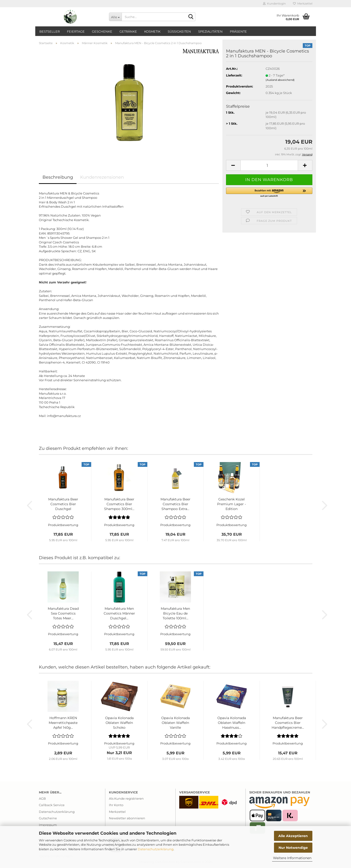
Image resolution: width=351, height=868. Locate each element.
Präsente (238, 31)
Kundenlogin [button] (274, 3)
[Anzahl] (269, 165)
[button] (233, 165)
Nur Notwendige (293, 848)
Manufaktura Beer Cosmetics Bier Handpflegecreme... (288, 723)
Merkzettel (303, 3)
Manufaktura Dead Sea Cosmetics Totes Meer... (63, 613)
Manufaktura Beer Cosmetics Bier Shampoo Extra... (175, 504)
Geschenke (102, 31)
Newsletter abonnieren (127, 818)
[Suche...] (115, 17)
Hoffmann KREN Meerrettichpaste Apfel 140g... (63, 723)
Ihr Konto (116, 805)
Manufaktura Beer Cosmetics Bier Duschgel (63, 504)
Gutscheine (48, 818)
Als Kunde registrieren (126, 798)
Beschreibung (58, 177)
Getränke (128, 31)
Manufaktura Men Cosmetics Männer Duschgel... (119, 613)
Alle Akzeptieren (293, 836)
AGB (42, 798)
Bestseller (50, 31)
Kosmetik (152, 31)
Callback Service (52, 805)
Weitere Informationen (292, 858)
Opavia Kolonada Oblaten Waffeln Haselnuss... (232, 723)
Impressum (48, 825)
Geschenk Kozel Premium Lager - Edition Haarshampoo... (232, 504)
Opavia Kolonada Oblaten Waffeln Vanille (175, 723)
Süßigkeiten (179, 31)
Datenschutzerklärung (156, 849)
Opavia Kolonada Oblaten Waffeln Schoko (119, 723)
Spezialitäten (210, 31)
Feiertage (76, 31)
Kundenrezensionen (102, 177)
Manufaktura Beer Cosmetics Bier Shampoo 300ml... (119, 504)
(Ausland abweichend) (280, 80)
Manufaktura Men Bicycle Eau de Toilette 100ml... (175, 613)
